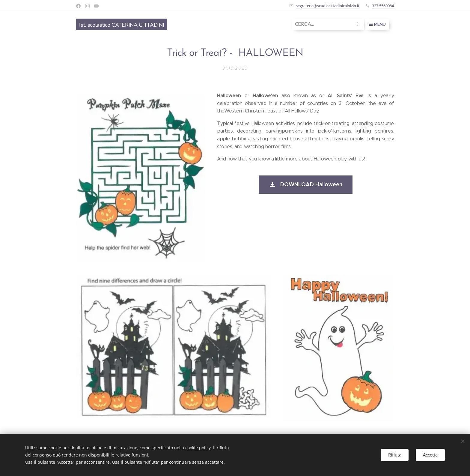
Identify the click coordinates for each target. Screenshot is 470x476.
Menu (377, 24)
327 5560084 (383, 6)
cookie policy (198, 448)
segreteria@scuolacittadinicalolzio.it (328, 6)
